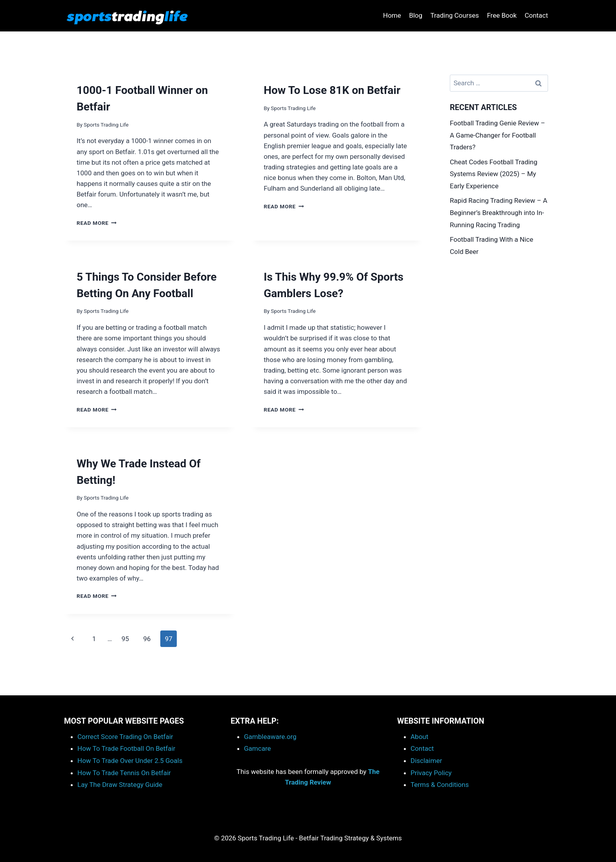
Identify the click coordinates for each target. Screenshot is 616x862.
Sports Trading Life (106, 125)
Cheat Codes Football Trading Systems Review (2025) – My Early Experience (494, 174)
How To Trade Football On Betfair (126, 748)
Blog (416, 15)
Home (392, 15)
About (419, 737)
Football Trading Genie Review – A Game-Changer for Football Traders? (497, 135)
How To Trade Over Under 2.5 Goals (130, 761)
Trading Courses (455, 15)
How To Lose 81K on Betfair (332, 90)
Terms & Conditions (440, 785)
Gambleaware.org (270, 737)
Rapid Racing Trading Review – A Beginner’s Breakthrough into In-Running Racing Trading (499, 212)
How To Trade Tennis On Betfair (124, 773)
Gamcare (258, 748)
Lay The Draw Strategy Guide (120, 785)
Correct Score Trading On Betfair (125, 737)
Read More (97, 223)
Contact (536, 15)
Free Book (502, 15)
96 (147, 639)
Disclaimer (426, 761)
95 (125, 639)
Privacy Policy (431, 773)
